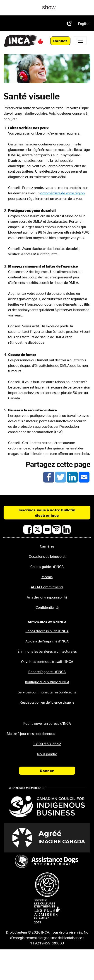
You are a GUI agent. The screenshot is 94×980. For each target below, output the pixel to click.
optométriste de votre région (63, 193)
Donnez (60, 41)
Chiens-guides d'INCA (47, 567)
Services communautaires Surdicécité (47, 692)
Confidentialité (47, 607)
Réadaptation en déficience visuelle (47, 702)
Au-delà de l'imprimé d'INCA (47, 641)
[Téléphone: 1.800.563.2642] (69, 24)
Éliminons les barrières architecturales (47, 651)
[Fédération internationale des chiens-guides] (47, 885)
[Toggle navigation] (80, 41)
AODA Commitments (47, 587)
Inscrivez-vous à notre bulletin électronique (47, 513)
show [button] (49, 7)
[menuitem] (84, 24)
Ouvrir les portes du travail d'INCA (47, 661)
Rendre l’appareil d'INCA (47, 672)
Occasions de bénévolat (47, 556)
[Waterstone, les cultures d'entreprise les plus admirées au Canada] (47, 911)
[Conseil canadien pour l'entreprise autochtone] (47, 803)
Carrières (47, 546)
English (84, 24)
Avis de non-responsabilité (47, 597)
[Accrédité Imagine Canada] (47, 838)
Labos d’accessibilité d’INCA (47, 631)
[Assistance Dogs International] (47, 862)
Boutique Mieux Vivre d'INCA (47, 682)
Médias (47, 577)
